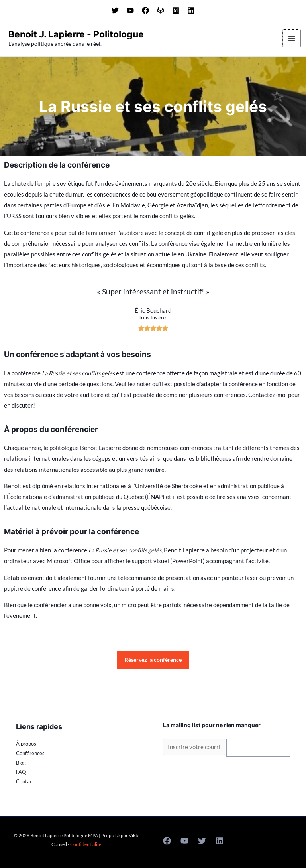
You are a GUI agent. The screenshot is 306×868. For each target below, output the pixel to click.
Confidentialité (86, 845)
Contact (25, 782)
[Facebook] (167, 841)
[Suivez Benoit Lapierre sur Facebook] (145, 10)
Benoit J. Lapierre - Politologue (83, 34)
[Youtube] (184, 841)
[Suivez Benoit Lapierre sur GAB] (161, 10)
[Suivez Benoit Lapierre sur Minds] (176, 10)
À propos (26, 744)
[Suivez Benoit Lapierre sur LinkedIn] (191, 10)
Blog (21, 763)
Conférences (30, 754)
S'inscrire (258, 748)
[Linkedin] (220, 841)
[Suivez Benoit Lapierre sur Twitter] (115, 10)
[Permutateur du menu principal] (292, 38)
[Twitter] (202, 841)
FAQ (21, 772)
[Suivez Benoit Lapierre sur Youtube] (130, 10)
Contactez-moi (268, 395)
